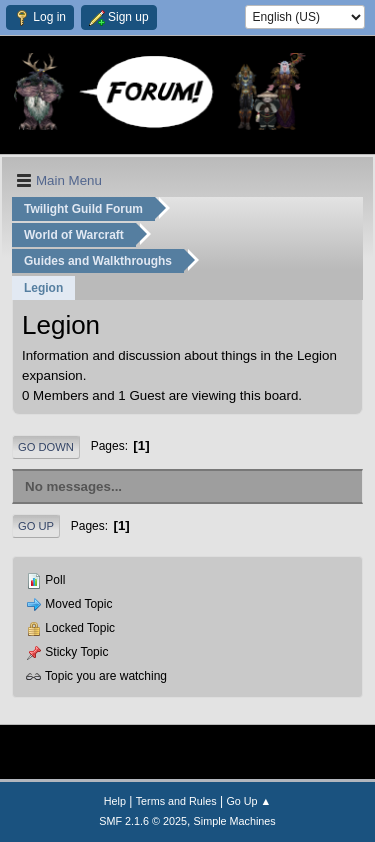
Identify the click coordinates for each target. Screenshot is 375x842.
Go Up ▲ (248, 801)
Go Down (46, 447)
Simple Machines (235, 821)
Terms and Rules (176, 801)
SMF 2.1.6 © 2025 (143, 821)
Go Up (36, 526)
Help (115, 801)
